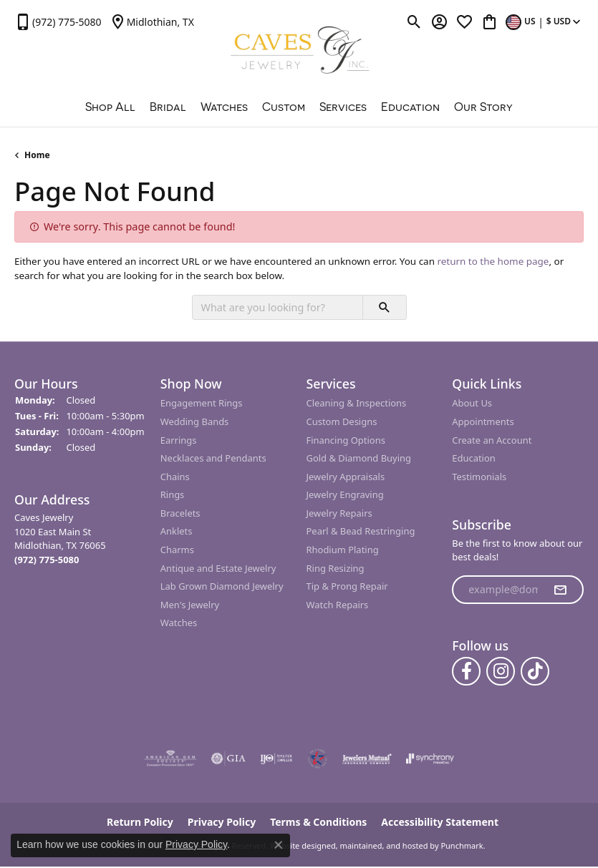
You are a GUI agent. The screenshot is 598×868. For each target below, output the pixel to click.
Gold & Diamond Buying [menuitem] (359, 458)
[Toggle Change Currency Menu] (545, 21)
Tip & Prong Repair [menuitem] (347, 586)
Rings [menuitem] (173, 496)
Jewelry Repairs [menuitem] (339, 513)
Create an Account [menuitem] (492, 440)
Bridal (168, 107)
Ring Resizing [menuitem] (336, 569)
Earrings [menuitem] (179, 440)
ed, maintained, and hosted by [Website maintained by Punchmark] (383, 846)
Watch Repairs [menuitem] (338, 605)
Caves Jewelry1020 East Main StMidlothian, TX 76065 (60, 539)
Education (410, 107)
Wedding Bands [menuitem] (195, 422)
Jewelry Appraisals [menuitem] (346, 477)
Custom (284, 107)
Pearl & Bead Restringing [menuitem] (361, 532)
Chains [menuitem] (175, 477)
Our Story (483, 107)
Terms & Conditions (318, 823)
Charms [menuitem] (177, 550)
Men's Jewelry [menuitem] (190, 605)
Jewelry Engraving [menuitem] (345, 496)
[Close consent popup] (279, 845)
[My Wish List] (464, 21)
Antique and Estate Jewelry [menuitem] (218, 569)
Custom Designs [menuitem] (342, 422)
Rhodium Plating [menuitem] (343, 550)
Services (343, 107)
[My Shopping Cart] (490, 21)
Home (37, 155)
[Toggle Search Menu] (414, 21)
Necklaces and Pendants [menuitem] (213, 458)
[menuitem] (170, 759)
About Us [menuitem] (472, 404)
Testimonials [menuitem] (479, 477)
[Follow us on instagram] (501, 672)
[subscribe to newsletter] (560, 590)
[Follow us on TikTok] (535, 672)
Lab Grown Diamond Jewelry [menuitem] (222, 586)
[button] (80, 384)
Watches (224, 107)
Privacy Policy (196, 844)
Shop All (110, 107)
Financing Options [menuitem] (346, 440)
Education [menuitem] (474, 458)
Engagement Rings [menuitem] (202, 404)
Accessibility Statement (440, 823)
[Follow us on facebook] (466, 672)
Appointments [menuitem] (483, 422)
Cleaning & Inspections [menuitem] (357, 404)
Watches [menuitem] (179, 624)
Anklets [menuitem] (177, 532)
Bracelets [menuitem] (180, 513)
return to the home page (493, 261)
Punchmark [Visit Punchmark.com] (462, 846)
